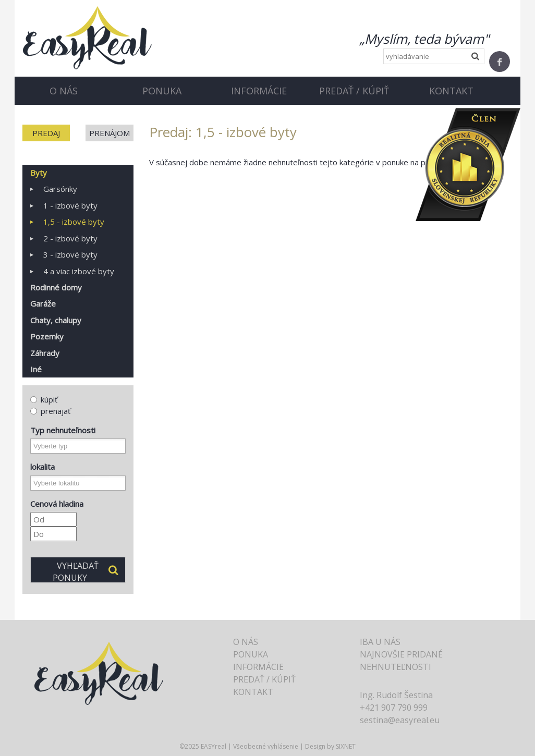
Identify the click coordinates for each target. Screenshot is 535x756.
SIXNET (346, 746)
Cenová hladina (57, 504)
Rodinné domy (56, 287)
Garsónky (60, 189)
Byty (39, 173)
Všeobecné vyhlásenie (266, 746)
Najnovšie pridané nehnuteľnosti (401, 661)
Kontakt (451, 91)
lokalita (42, 467)
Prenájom (110, 133)
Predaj (46, 133)
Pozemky (47, 336)
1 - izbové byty (70, 205)
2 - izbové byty (70, 238)
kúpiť (44, 399)
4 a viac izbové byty (79, 271)
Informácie (259, 91)
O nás (64, 91)
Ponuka (162, 91)
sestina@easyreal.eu (400, 720)
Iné (36, 369)
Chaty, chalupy (56, 320)
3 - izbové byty (70, 254)
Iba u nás (380, 642)
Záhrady (45, 353)
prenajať (50, 411)
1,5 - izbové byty (74, 222)
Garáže (43, 303)
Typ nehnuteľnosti (63, 430)
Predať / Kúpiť (354, 91)
